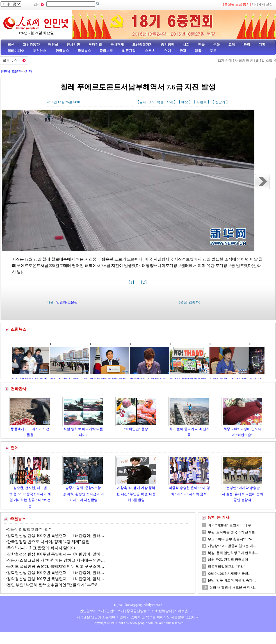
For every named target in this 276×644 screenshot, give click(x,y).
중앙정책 (168, 45)
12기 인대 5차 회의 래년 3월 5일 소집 (246, 61)
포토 (213, 51)
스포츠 (150, 51)
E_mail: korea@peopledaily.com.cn (138, 605)
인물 (201, 45)
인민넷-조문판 (67, 302)
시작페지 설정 (262, 4)
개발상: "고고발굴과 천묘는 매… (232, 546)
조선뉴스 (40, 51)
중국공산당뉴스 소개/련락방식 (149, 611)
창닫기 (220, 102)
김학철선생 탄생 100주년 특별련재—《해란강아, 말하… (56, 536)
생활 (198, 51)
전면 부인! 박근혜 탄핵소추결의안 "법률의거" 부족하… (55, 585)
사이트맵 (181, 611)
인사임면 (73, 45)
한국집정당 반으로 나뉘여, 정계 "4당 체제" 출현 (48, 542)
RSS (193, 611)
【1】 (132, 282)
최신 (11, 45)
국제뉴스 (84, 51)
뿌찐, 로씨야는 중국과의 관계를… (233, 532)
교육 (232, 45)
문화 (216, 45)
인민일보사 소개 (92, 611)
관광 (183, 51)
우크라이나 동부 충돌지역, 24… (231, 539)
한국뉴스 (62, 51)
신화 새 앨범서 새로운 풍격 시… (233, 587)
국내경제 (117, 45)
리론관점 (129, 51)
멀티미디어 (16, 51)
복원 (160, 102)
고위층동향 (31, 45)
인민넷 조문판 (11, 71)
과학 (247, 45)
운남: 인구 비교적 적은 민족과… (232, 580)
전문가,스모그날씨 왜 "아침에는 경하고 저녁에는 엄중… (56, 560)
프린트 (202, 102)
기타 (29, 71)
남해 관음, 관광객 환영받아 (228, 560)
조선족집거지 (142, 45)
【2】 (144, 282)
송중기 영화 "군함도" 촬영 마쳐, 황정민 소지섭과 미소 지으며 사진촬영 (83, 494)
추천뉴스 (18, 519)
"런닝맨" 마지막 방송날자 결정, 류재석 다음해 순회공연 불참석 (242, 494)
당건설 (53, 45)
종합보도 (106, 51)
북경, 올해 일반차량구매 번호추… (233, 553)
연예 (167, 51)
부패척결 (95, 45)
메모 (185, 102)
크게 (151, 102)
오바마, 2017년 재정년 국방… (230, 574)
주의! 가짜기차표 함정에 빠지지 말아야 (42, 548)
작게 (170, 102)
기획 (262, 45)
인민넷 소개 (115, 611)
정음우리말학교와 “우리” (29, 529)
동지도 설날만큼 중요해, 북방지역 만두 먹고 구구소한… (56, 566)
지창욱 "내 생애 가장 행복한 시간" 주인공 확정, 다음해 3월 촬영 (136, 494)
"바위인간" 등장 (136, 429)
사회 (186, 45)
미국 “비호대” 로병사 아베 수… (231, 525)
